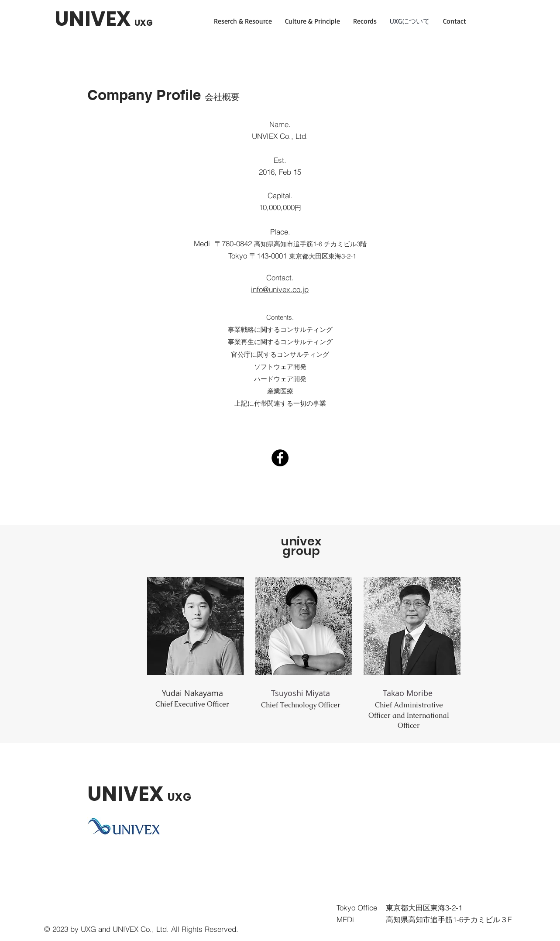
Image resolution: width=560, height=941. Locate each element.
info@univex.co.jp (280, 289)
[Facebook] (280, 458)
